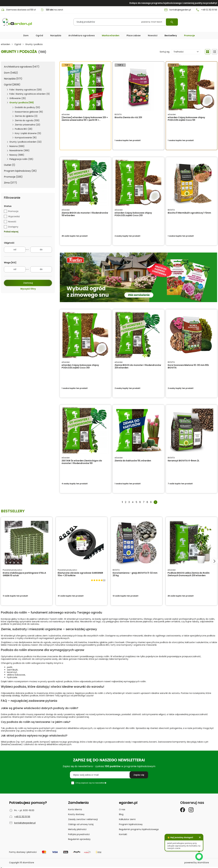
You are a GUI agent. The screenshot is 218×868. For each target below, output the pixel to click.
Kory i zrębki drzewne (28, 133)
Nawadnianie (19, 150)
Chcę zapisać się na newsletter (91, 783)
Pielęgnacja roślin (21, 159)
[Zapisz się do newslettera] (139, 775)
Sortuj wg (165, 52)
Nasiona (17, 146)
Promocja (13, 211)
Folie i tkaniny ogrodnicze (26, 90)
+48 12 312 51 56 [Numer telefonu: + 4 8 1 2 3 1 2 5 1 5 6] (206, 10)
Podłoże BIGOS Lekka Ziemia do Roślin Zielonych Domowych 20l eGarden (189, 574)
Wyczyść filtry (28, 289)
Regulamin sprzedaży (79, 839)
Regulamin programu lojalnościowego (139, 829)
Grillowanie (18, 98)
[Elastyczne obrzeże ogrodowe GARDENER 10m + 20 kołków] (82, 543)
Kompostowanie (26, 138)
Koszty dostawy (76, 814)
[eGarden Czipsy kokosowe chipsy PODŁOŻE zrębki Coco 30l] (85, 335)
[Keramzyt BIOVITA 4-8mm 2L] (192, 430)
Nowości (153, 35)
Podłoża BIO (24, 129)
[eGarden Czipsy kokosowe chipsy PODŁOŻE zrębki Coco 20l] (138, 183)
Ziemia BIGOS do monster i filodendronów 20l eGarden (138, 366)
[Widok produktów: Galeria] (208, 52)
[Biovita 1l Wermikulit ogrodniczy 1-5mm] (192, 183)
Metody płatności (77, 829)
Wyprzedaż (14, 216)
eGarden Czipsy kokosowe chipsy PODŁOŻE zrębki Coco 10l (186, 119)
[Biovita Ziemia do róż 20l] (138, 87)
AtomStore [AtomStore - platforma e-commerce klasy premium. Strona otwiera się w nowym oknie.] (203, 863)
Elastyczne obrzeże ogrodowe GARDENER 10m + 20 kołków (80, 574)
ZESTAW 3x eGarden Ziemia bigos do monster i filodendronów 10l (82, 462)
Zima (10, 183)
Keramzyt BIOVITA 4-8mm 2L (184, 461)
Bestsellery (171, 35)
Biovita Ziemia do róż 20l (128, 117)
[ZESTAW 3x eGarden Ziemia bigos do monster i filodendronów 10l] (85, 430)
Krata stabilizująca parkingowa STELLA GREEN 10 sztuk (24, 574)
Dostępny (13, 227)
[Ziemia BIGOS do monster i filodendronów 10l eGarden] (85, 183)
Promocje (189, 35)
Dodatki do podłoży (27, 107)
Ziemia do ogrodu (27, 120)
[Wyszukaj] (172, 22)
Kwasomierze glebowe (29, 112)
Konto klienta (75, 809)
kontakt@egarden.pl (25, 823)
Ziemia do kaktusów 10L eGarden (133, 461)
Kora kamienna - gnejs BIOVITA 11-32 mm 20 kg (135, 574)
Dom (11, 73)
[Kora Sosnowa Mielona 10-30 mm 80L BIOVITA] (192, 335)
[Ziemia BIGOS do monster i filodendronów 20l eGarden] (138, 335)
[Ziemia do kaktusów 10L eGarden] (138, 430)
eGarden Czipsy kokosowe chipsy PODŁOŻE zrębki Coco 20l (133, 214)
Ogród (18, 44)
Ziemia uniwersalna (28, 125)
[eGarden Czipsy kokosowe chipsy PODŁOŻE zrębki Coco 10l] (192, 87)
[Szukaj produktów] (126, 22)
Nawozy (17, 155)
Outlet (10, 165)
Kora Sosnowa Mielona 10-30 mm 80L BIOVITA (188, 366)
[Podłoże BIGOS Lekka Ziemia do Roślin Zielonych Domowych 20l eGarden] (191, 543)
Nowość (12, 221)
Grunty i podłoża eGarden (26, 142)
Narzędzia (13, 79)
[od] (15, 250)
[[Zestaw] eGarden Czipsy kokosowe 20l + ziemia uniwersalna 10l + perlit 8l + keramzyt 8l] (85, 87)
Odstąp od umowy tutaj (81, 824)
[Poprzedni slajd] (4, 561)
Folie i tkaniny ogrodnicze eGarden (30, 94)
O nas (122, 809)
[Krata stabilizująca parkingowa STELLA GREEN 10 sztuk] (27, 543)
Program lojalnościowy (20, 171)
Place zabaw (134, 35)
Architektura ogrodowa (22, 67)
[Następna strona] (155, 502)
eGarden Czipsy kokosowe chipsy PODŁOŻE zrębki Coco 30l (80, 366)
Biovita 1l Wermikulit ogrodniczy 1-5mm (189, 213)
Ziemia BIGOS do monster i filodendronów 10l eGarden (85, 214)
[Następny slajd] (214, 561)
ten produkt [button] (128, 140)
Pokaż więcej (11, 232)
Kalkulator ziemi (127, 819)
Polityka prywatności (79, 834)
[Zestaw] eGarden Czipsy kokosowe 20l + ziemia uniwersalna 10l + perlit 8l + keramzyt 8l (85, 120)
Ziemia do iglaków (26, 116)
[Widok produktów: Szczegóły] (215, 52)
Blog (121, 814)
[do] (41, 250)
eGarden (6, 44)
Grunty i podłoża (22, 103)
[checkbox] (5, 211)
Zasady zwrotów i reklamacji (83, 819)
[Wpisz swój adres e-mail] (109, 775)
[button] (26, 36)
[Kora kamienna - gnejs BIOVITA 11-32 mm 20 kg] (136, 543)
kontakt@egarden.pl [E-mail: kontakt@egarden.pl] (178, 10)
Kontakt (123, 834)
